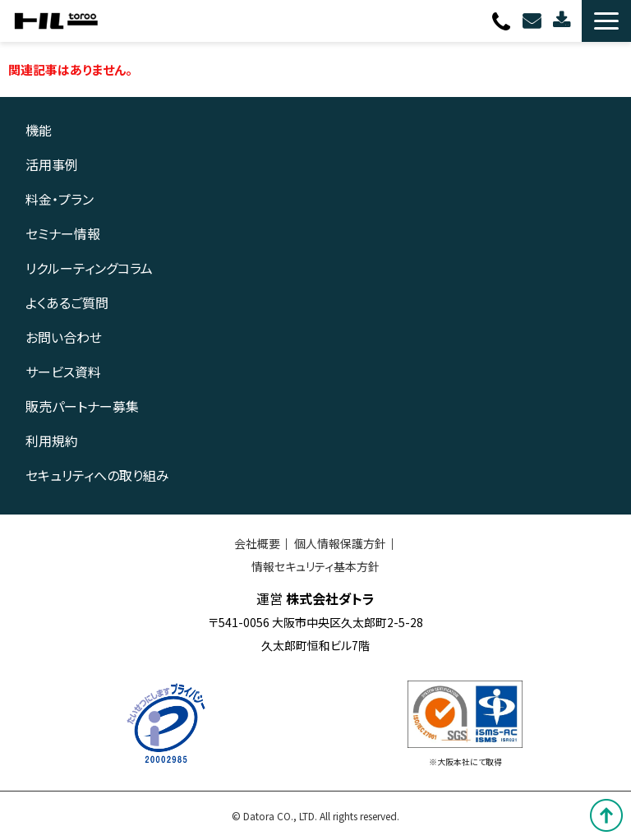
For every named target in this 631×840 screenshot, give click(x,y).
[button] (606, 21)
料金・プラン (60, 199)
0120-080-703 (503, 21)
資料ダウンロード (563, 21)
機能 (39, 130)
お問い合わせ (534, 21)
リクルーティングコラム (89, 268)
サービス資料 (63, 372)
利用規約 (52, 441)
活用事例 (52, 164)
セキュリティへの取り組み (97, 475)
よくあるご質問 (67, 302)
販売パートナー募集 (82, 406)
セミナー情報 (63, 233)
